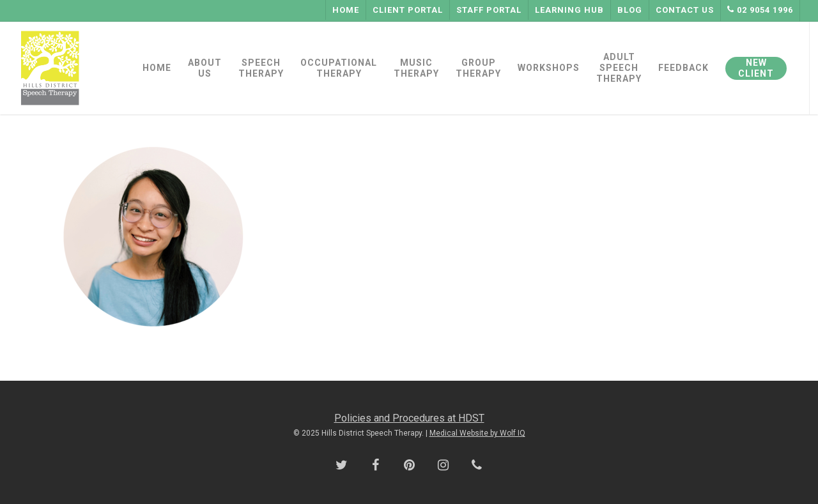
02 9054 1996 (760, 10)
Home (346, 10)
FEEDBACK (683, 68)
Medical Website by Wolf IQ (477, 433)
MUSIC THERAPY (416, 68)
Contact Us (685, 10)
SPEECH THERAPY (261, 68)
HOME (157, 68)
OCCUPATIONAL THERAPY (339, 68)
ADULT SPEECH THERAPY (619, 68)
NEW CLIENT (756, 68)
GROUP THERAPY (478, 68)
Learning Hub (569, 10)
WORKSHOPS (549, 68)
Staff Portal (489, 10)
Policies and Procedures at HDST (409, 418)
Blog (630, 10)
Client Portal (408, 10)
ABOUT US (205, 68)
